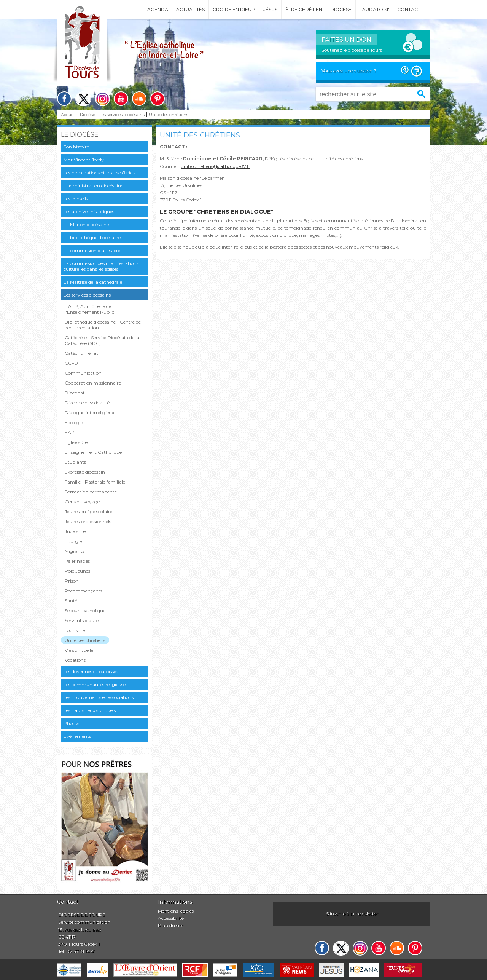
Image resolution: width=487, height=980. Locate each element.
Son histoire (76, 147)
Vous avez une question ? (349, 71)
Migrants (75, 551)
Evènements (77, 736)
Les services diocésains (122, 115)
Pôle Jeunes (77, 571)
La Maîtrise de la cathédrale (93, 282)
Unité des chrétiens (85, 640)
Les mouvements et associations (99, 697)
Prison (72, 581)
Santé (71, 601)
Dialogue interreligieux (89, 413)
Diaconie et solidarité (87, 403)
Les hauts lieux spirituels (90, 710)
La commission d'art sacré (92, 250)
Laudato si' (374, 9)
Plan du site (171, 925)
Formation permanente (91, 492)
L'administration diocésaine (93, 186)
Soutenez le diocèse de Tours (352, 50)
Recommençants (84, 591)
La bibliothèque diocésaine (92, 237)
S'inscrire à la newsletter (352, 914)
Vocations (75, 660)
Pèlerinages (77, 561)
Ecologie (74, 422)
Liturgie (73, 541)
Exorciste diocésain (85, 472)
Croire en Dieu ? (234, 9)
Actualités (190, 9)
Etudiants (75, 462)
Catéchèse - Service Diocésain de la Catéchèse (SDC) (102, 340)
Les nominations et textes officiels (99, 173)
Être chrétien (304, 9)
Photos (71, 723)
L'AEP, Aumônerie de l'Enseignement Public (89, 309)
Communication (83, 373)
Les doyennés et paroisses (91, 671)
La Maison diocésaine (86, 224)
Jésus (270, 9)
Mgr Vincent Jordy (84, 160)
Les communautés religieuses (95, 684)
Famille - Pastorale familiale (95, 482)
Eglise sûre (76, 442)
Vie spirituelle (79, 650)
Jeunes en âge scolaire (88, 512)
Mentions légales (176, 911)
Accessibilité (171, 918)
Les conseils (76, 199)
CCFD (71, 363)
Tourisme (75, 630)
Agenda (158, 9)
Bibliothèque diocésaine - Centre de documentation (103, 325)
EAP (70, 432)
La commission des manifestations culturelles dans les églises (101, 266)
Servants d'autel (82, 620)
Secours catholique (85, 611)
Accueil (68, 115)
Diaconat (75, 393)
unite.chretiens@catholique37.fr (216, 166)
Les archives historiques (89, 211)
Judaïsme (75, 531)
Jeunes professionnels (88, 521)
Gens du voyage (82, 502)
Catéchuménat (81, 353)
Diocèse (341, 9)
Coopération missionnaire (93, 383)
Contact (409, 9)
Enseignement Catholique (93, 452)
